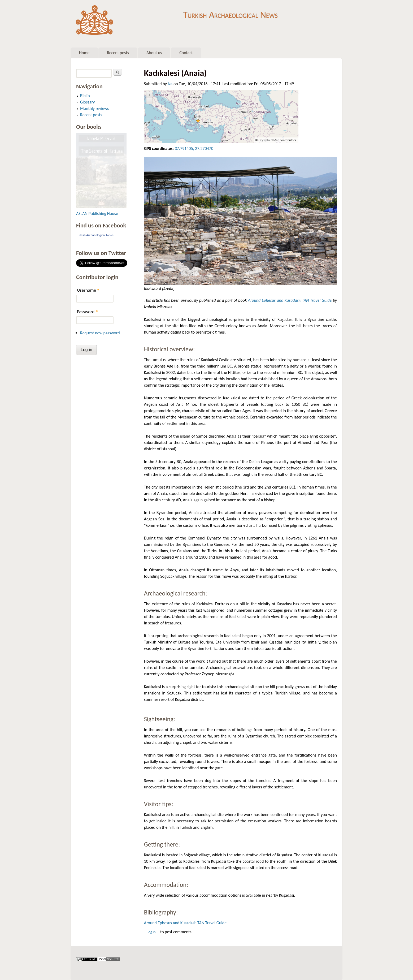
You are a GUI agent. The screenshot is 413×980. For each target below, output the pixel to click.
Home (84, 53)
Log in (151, 932)
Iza (170, 84)
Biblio (85, 96)
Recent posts (118, 53)
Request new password (100, 333)
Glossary (87, 102)
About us (154, 53)
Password (87, 312)
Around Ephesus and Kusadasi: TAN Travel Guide (290, 300)
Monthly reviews (94, 108)
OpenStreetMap (269, 140)
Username (88, 290)
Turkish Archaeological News (230, 13)
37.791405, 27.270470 (194, 148)
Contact (186, 53)
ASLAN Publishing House (97, 213)
